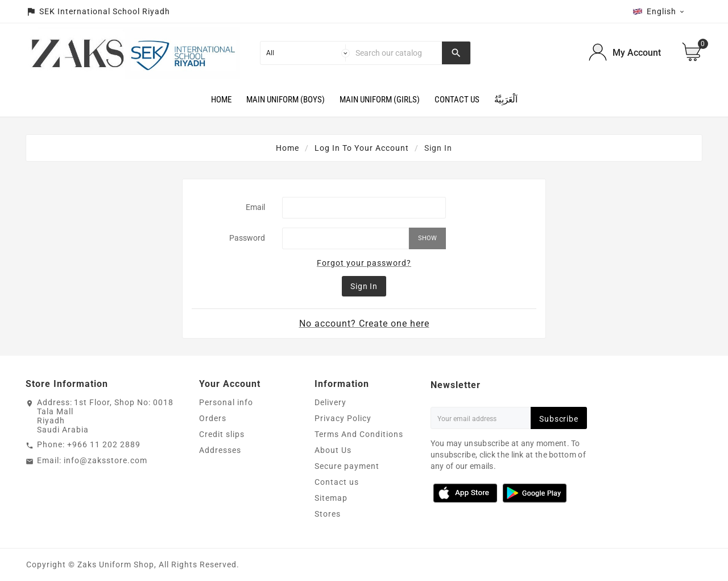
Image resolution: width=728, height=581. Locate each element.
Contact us (337, 482)
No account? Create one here (364, 324)
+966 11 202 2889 (104, 444)
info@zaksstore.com (106, 460)
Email (255, 207)
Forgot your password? (364, 263)
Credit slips (222, 434)
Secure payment (347, 466)
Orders (213, 418)
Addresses (220, 450)
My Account (637, 53)
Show (427, 238)
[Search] (396, 53)
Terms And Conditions (359, 434)
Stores (328, 514)
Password (247, 238)
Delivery (330, 402)
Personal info (226, 402)
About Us (333, 450)
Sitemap (331, 498)
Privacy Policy (343, 418)
